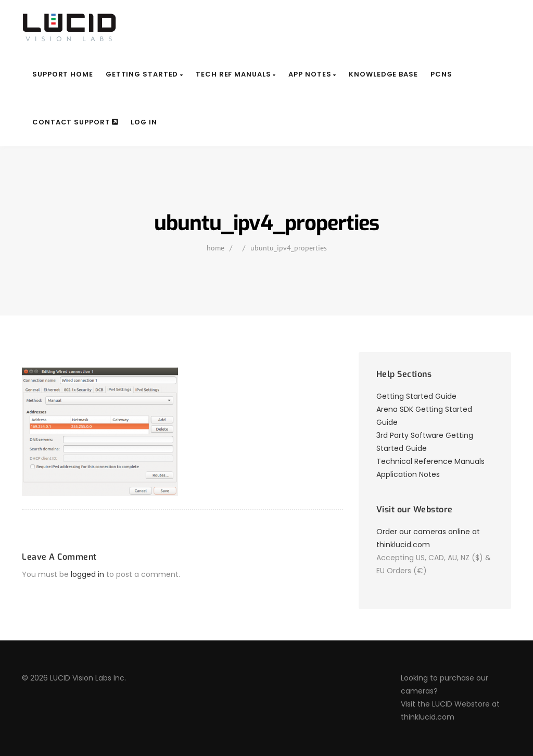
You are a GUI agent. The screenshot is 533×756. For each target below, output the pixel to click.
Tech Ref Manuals (236, 74)
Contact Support (75, 122)
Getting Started (144, 74)
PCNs (441, 74)
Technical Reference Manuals (430, 461)
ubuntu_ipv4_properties (289, 248)
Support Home (63, 74)
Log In (144, 122)
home (215, 248)
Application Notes (408, 474)
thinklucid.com (428, 717)
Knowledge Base (383, 74)
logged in (87, 574)
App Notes (312, 74)
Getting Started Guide (416, 396)
